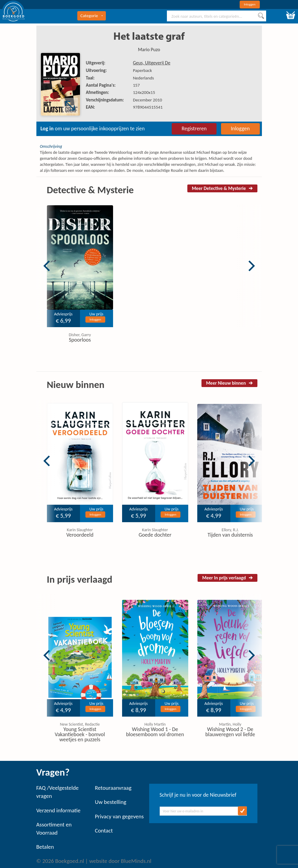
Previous (47, 266)
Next (252, 266)
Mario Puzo (149, 50)
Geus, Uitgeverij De (152, 63)
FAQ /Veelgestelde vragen (58, 792)
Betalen (45, 847)
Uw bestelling (111, 802)
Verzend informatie (58, 810)
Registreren (194, 129)
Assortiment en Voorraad (54, 829)
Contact (104, 831)
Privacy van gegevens (119, 816)
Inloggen (250, 4)
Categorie (91, 16)
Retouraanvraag (113, 788)
